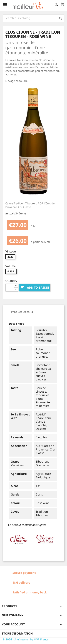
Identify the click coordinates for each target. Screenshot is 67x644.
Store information (17, 633)
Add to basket (35, 288)
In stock (10, 213)
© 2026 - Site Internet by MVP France (26, 639)
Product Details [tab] (22, 312)
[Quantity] (10, 288)
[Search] (33, 18)
